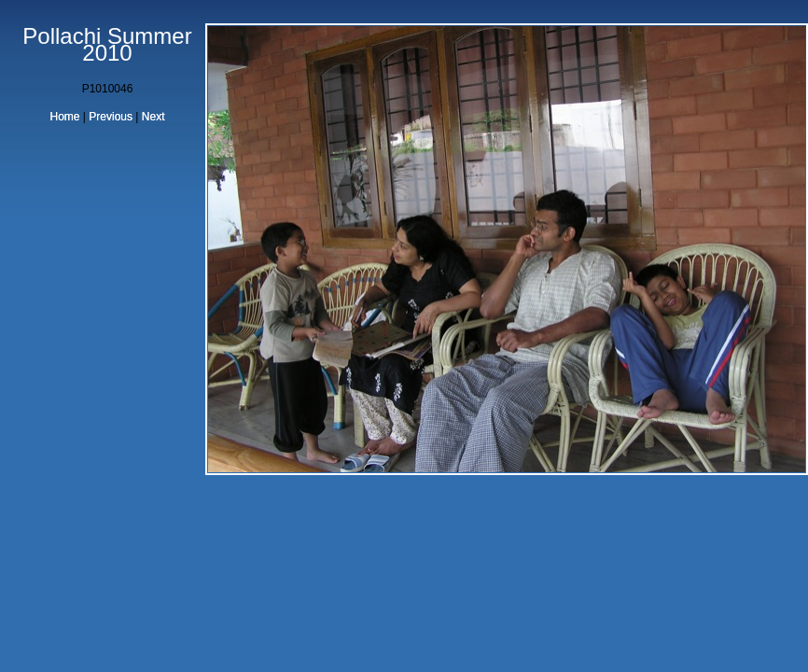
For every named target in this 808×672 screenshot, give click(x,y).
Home (65, 117)
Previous (111, 117)
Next (153, 117)
